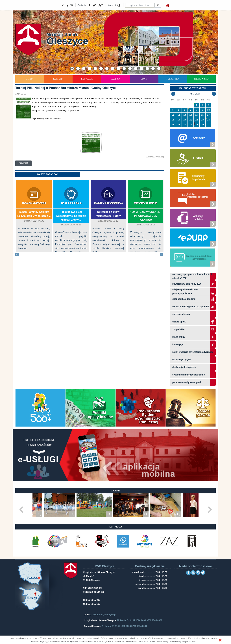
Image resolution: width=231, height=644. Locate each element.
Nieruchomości (108, 203)
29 (196, 125)
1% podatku (179, 329)
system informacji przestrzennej (189, 375)
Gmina (30, 79)
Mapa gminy (179, 337)
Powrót (24, 163)
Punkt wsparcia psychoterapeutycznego (193, 352)
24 (208, 120)
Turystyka (173, 79)
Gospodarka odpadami (184, 299)
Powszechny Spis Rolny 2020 (187, 284)
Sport (144, 79)
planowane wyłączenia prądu (187, 382)
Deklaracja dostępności (184, 367)
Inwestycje (71, 203)
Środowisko (201, 79)
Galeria (116, 79)
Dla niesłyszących (181, 360)
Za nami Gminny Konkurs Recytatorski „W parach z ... (34, 214)
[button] (220, 640)
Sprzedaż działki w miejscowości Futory (108, 214)
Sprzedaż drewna (181, 314)
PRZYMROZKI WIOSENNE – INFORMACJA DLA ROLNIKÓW (145, 216)
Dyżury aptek (179, 322)
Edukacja (87, 79)
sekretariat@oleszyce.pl (104, 615)
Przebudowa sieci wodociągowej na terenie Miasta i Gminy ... (71, 216)
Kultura (58, 79)
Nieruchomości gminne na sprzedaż (191, 307)
